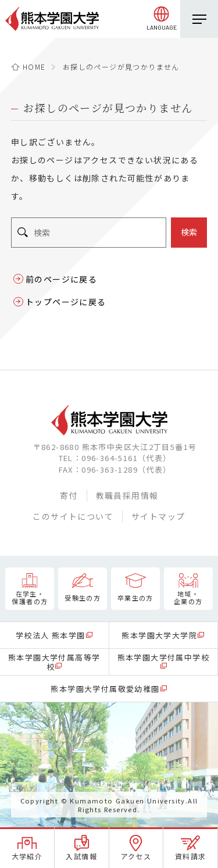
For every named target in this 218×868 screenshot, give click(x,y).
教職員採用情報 (127, 495)
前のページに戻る (61, 279)
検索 (189, 232)
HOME (34, 67)
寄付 (69, 495)
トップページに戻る (66, 302)
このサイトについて (73, 516)
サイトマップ (158, 516)
